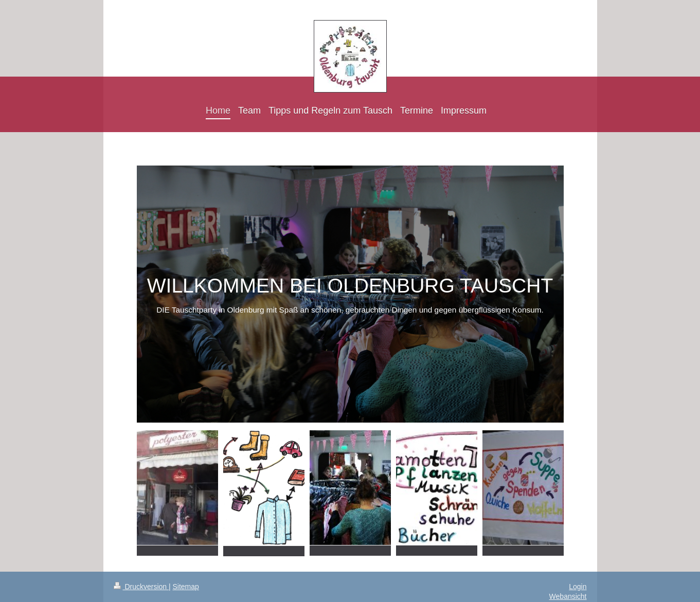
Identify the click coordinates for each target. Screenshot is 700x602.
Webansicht (568, 596)
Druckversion (141, 587)
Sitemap (186, 587)
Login (578, 587)
